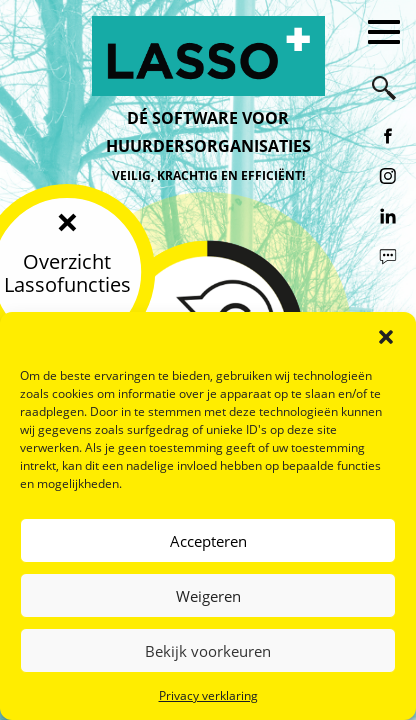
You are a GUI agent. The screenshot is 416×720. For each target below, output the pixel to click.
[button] (386, 337)
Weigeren (208, 596)
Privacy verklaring (208, 695)
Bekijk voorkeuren (208, 651)
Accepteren (208, 541)
